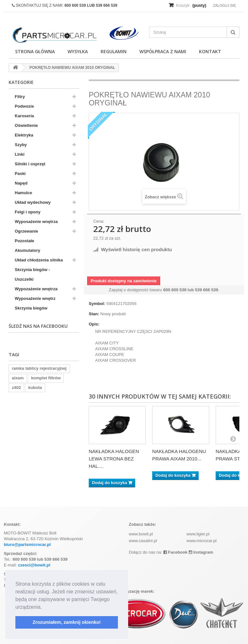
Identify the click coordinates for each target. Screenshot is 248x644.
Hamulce (23, 193)
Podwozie (24, 106)
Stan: (94, 314)
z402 (16, 388)
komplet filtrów (46, 378)
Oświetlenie (26, 125)
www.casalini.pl (143, 541)
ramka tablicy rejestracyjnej (39, 368)
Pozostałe (25, 241)
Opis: (94, 324)
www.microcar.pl (202, 541)
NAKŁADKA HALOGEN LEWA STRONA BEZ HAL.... (114, 459)
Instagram (201, 552)
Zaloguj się (224, 5)
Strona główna (35, 51)
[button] (44, 607)
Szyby (21, 145)
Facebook (175, 552)
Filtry (20, 97)
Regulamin (114, 51)
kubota (35, 388)
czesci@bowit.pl (34, 565)
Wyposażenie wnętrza (36, 222)
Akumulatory (27, 250)
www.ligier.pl (198, 534)
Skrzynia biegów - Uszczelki (32, 274)
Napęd (21, 183)
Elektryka (24, 135)
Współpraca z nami (163, 51)
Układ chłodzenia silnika (39, 260)
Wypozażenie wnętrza (36, 289)
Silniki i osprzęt (30, 164)
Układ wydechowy (33, 202)
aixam (18, 378)
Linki (20, 154)
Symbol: (97, 304)
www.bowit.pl (141, 534)
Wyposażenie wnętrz (35, 298)
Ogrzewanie (26, 231)
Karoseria (24, 116)
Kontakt (210, 51)
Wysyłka (78, 51)
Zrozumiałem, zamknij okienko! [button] (67, 622)
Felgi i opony (28, 212)
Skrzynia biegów (31, 308)
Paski (20, 173)
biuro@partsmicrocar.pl (27, 545)
